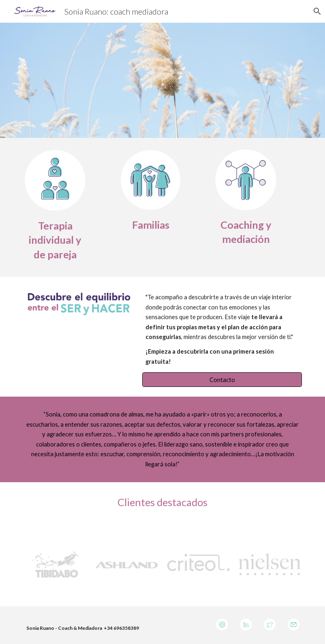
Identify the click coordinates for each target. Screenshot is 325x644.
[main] (55, 240)
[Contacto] (222, 380)
